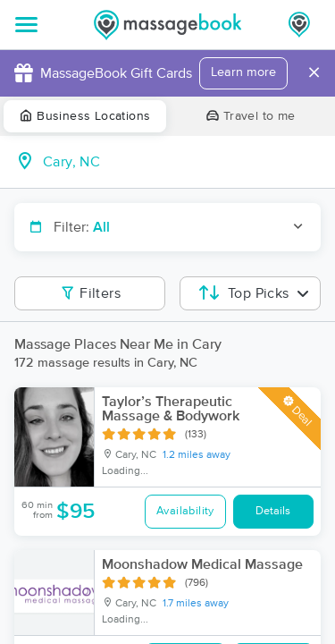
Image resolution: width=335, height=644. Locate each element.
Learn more (243, 72)
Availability (185, 511)
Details (273, 511)
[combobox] (182, 162)
